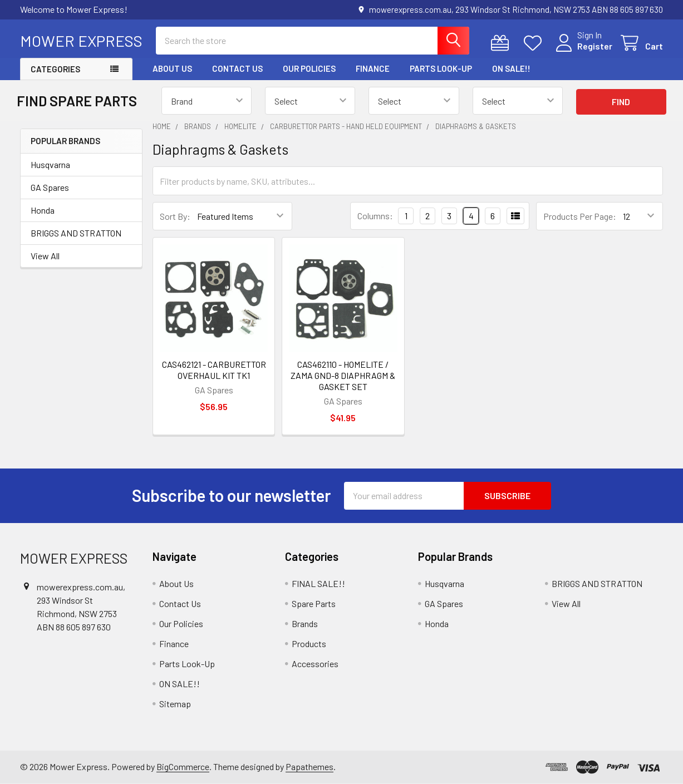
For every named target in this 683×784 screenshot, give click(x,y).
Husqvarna (50, 164)
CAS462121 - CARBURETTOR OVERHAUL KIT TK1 (214, 370)
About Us (172, 68)
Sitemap (175, 704)
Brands (305, 623)
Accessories (315, 664)
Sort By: (175, 216)
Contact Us (237, 68)
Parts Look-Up (441, 68)
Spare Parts (314, 603)
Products (309, 644)
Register (595, 46)
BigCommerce (183, 766)
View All (45, 256)
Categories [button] (55, 69)
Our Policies (309, 68)
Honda (43, 210)
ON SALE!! (511, 68)
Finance (373, 68)
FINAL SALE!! (318, 583)
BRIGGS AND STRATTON (76, 233)
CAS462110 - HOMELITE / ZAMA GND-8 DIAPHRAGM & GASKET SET (343, 375)
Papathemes (309, 766)
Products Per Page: (580, 216)
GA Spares (50, 187)
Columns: (375, 216)
